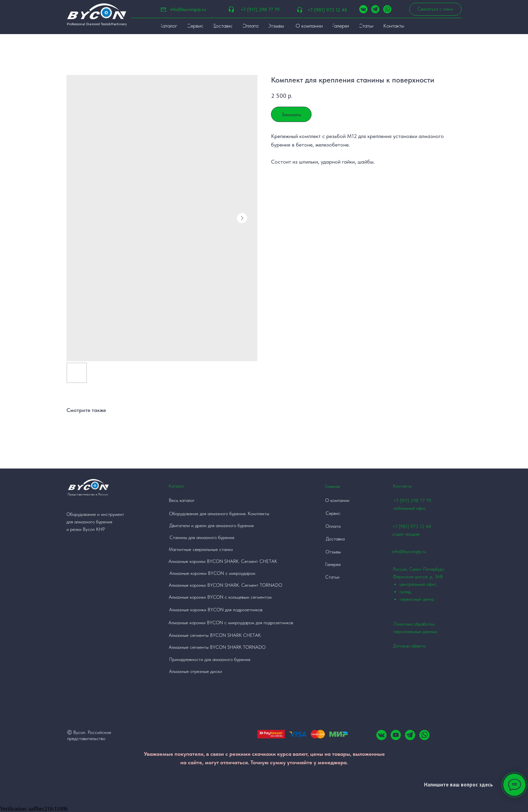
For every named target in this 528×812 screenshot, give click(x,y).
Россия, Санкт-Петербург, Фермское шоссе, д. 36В (424, 585)
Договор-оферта (409, 646)
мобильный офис (410, 508)
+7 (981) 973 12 (408, 526)
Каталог (177, 486)
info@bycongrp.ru (188, 9)
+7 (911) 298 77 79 (260, 10)
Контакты (402, 486)
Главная (332, 486)
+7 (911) (402, 501)
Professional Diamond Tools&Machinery (97, 24)
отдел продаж (406, 534)
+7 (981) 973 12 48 (327, 10)
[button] (435, 9)
